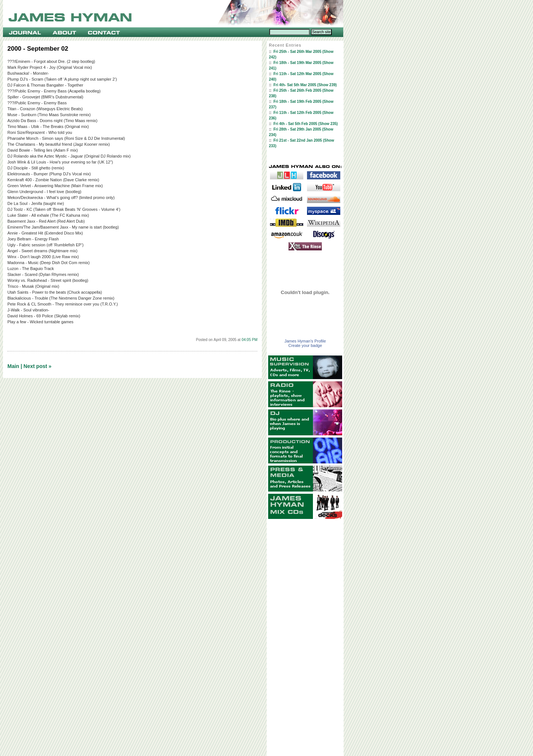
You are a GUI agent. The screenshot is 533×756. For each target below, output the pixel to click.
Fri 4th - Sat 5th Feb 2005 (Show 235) (306, 124)
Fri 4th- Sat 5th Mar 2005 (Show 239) (305, 85)
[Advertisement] (305, 638)
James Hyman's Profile (305, 341)
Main (13, 366)
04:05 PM (249, 340)
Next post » (38, 366)
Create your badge (305, 345)
